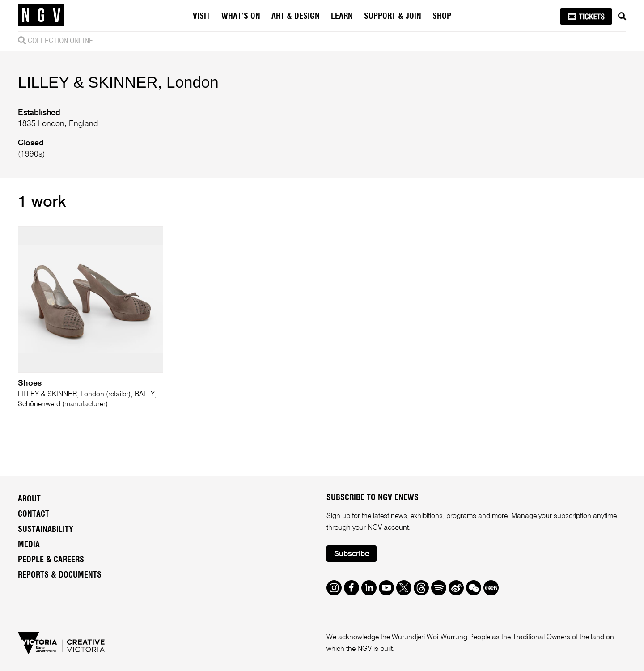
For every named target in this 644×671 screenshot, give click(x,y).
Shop (442, 17)
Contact (34, 514)
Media (29, 545)
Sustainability (46, 530)
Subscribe (352, 554)
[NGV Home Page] (41, 16)
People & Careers (51, 560)
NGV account (388, 528)
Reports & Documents (60, 575)
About (29, 499)
